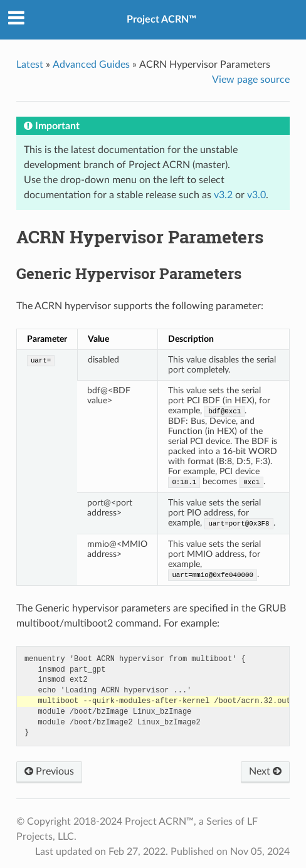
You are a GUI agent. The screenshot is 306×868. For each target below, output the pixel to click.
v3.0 (256, 195)
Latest (30, 65)
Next (265, 771)
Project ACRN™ (161, 19)
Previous (49, 771)
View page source (251, 80)
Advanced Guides (91, 65)
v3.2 (223, 195)
